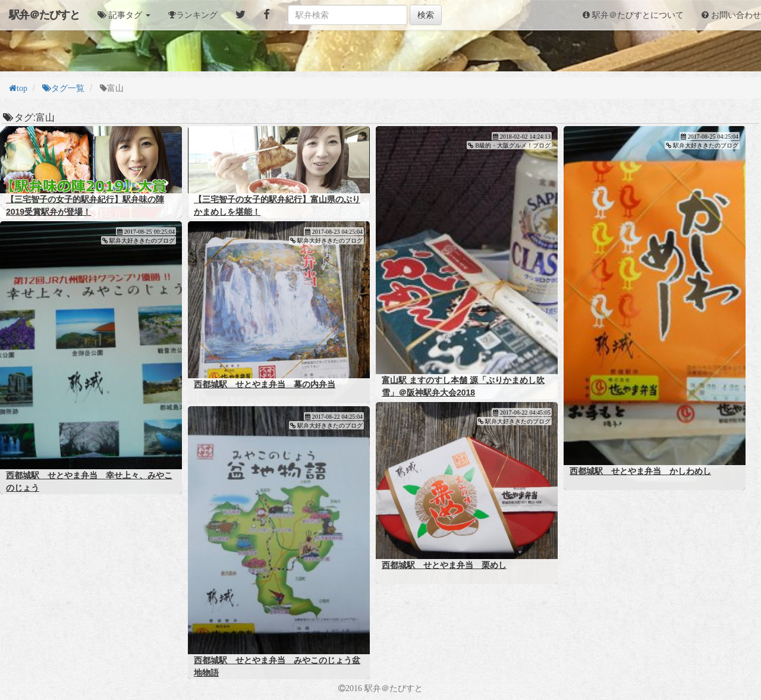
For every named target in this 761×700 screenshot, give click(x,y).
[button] (124, 15)
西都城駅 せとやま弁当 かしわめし (640, 471)
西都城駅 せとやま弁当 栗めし (444, 565)
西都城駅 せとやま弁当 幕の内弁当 (265, 384)
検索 (426, 15)
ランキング (197, 15)
